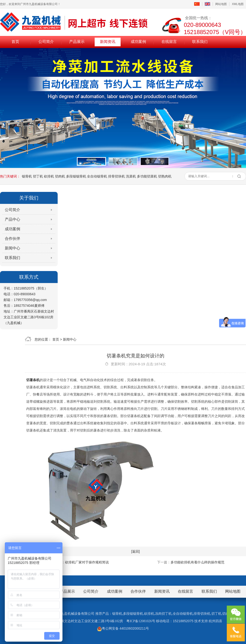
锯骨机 (27, 176)
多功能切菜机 (147, 176)
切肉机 (60, 176)
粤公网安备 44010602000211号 (123, 628)
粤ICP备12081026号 (141, 621)
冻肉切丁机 (163, 614)
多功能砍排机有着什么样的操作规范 (197, 562)
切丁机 (38, 176)
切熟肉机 (165, 176)
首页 (15, 42)
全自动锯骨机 (97, 176)
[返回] (135, 551)
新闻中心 (12, 248)
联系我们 (200, 42)
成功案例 (138, 42)
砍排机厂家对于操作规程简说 (87, 562)
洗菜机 (131, 176)
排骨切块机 (117, 176)
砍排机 (49, 176)
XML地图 (238, 4)
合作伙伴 (12, 239)
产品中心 (12, 219)
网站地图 (221, 4)
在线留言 (169, 42)
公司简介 (46, 42)
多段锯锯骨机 (76, 176)
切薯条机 (33, 380)
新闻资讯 (108, 42)
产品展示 (77, 42)
